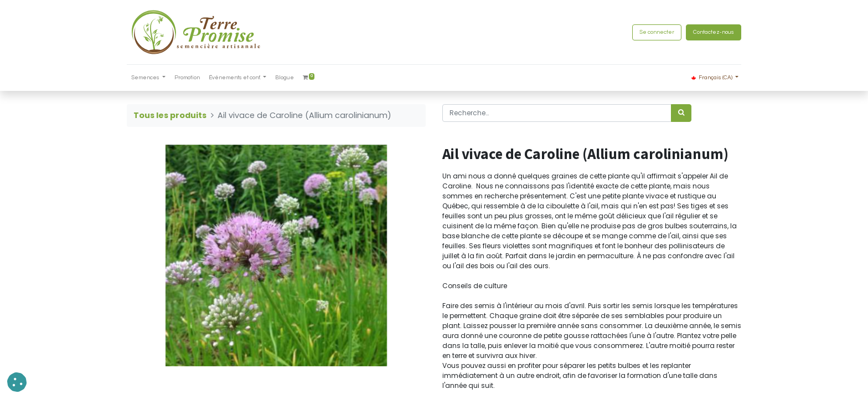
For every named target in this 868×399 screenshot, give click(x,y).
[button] (17, 382)
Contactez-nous (714, 32)
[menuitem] (187, 78)
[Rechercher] (681, 113)
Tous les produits (170, 115)
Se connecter (657, 32)
